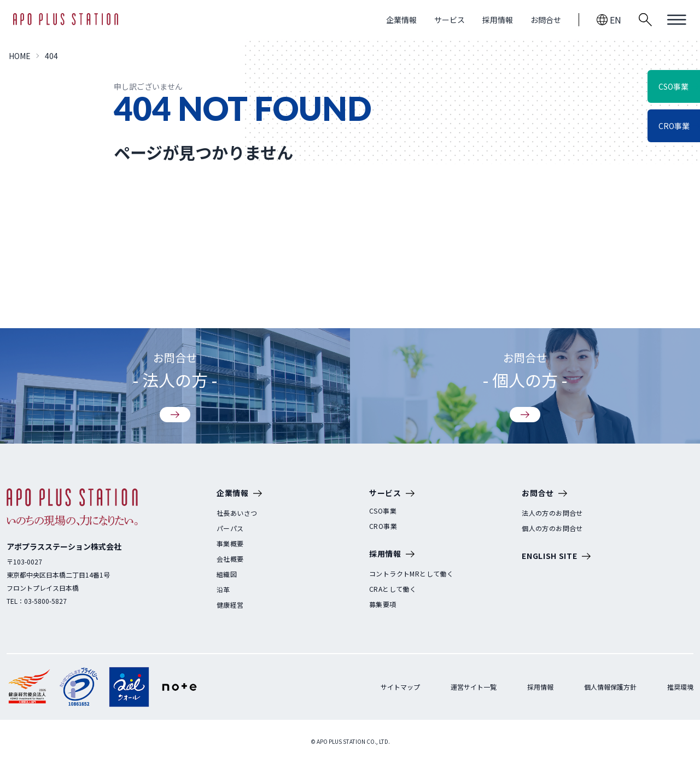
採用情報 (498, 20)
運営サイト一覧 (474, 687)
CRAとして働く (393, 589)
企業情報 (401, 20)
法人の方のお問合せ (552, 513)
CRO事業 (383, 526)
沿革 (223, 590)
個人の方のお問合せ (552, 528)
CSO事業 (383, 511)
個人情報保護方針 (610, 687)
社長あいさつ (237, 513)
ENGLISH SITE (556, 557)
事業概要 (230, 544)
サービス (450, 20)
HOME (20, 56)
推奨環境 (680, 687)
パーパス (230, 528)
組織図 (227, 574)
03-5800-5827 (45, 601)
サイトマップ (400, 687)
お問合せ (546, 20)
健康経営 (230, 605)
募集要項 (383, 604)
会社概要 (230, 559)
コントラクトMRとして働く (411, 574)
